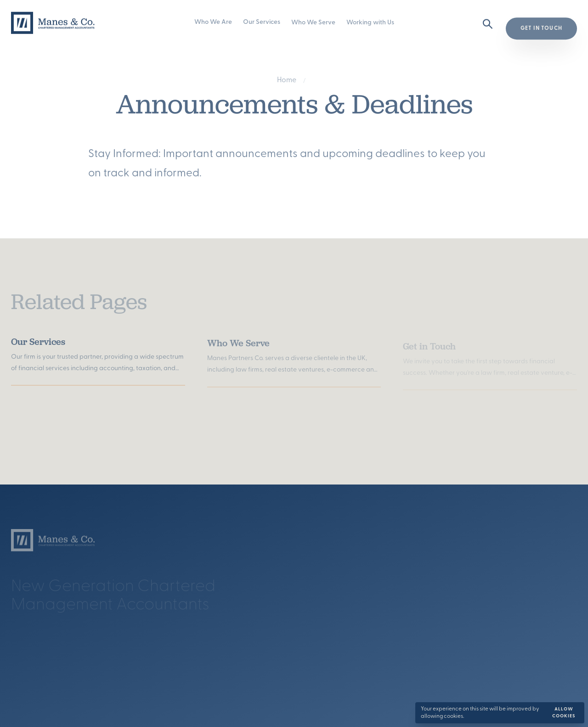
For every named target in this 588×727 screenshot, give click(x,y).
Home (287, 81)
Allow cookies (564, 713)
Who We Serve (313, 23)
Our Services (262, 23)
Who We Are (213, 23)
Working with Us (370, 23)
